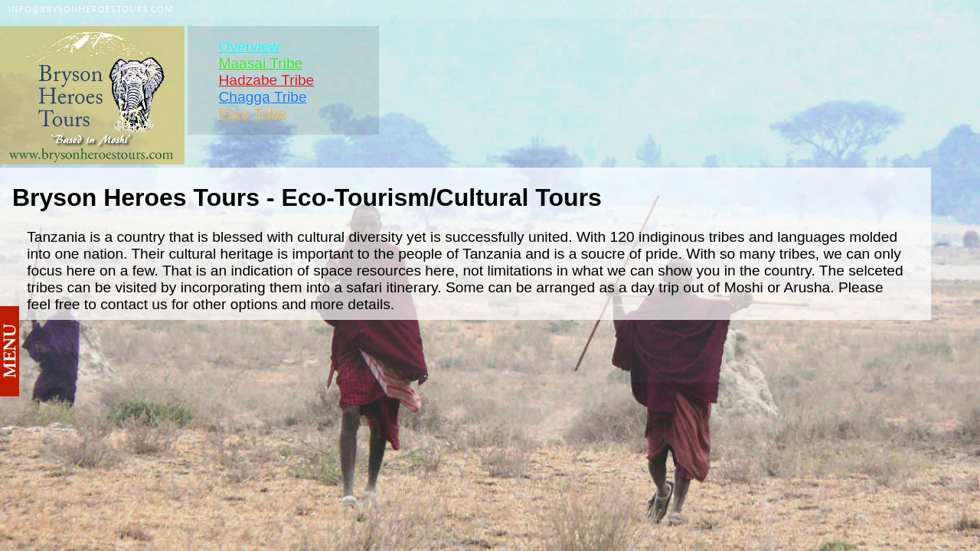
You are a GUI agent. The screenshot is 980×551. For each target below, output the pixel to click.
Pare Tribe (252, 114)
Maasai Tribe (260, 63)
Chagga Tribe (262, 97)
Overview (249, 46)
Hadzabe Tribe (266, 80)
